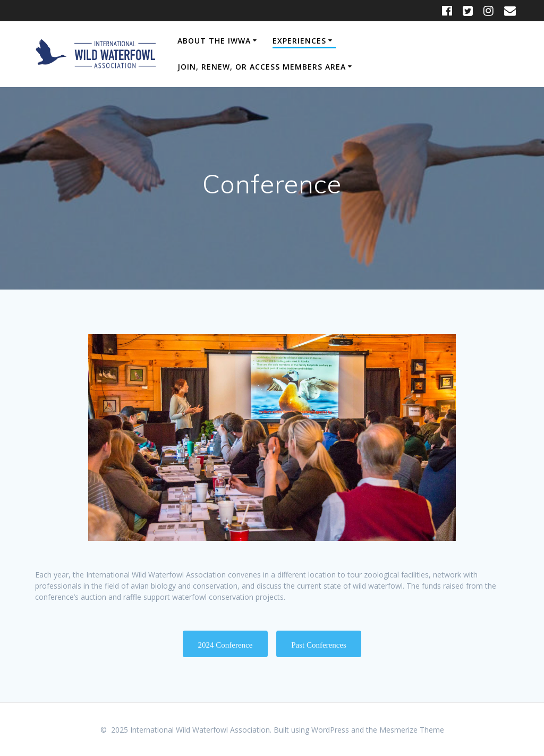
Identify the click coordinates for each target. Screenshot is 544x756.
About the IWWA (214, 41)
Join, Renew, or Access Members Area (262, 67)
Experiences (299, 41)
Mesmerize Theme (412, 730)
